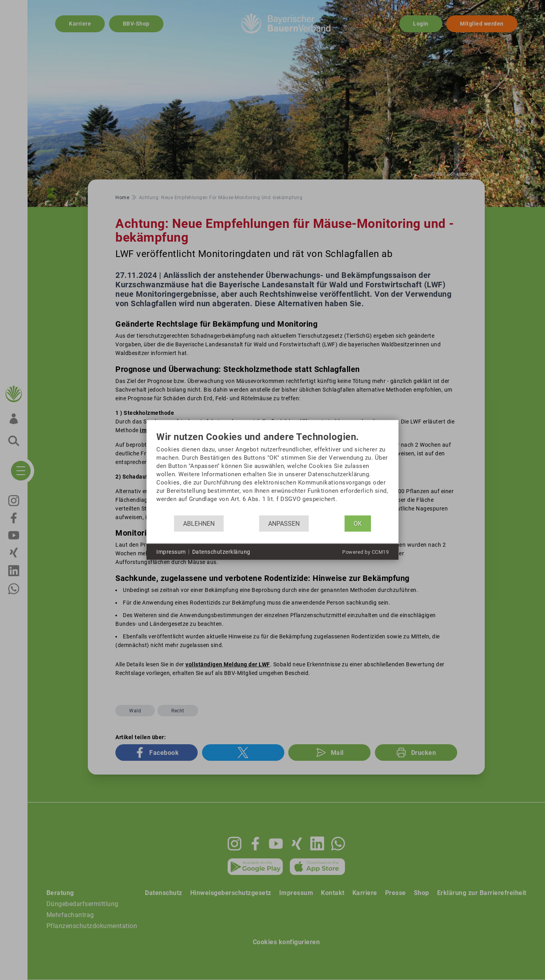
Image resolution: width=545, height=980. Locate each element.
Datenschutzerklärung (221, 551)
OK (358, 523)
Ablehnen (199, 523)
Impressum (171, 551)
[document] (272, 474)
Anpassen (284, 523)
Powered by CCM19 (365, 552)
